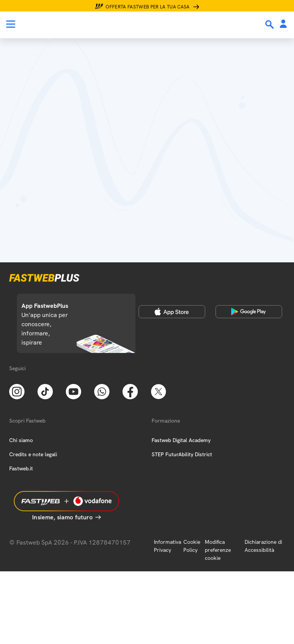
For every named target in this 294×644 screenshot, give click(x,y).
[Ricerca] (270, 24)
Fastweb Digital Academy (181, 440)
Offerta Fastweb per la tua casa (148, 7)
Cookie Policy (192, 546)
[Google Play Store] (249, 312)
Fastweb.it (21, 468)
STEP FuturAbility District (182, 454)
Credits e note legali (33, 454)
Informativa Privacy (167, 546)
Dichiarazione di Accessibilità (263, 546)
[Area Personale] (283, 24)
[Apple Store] (172, 312)
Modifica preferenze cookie (218, 550)
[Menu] (11, 24)
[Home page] (58, 24)
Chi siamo (21, 440)
